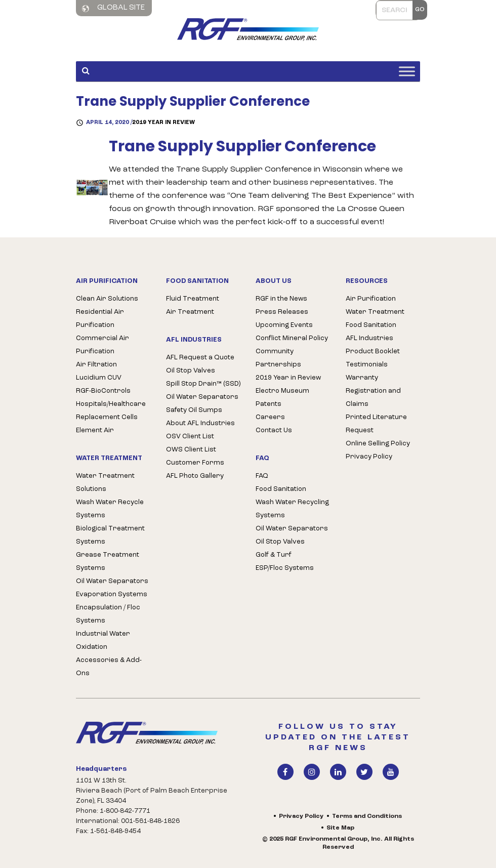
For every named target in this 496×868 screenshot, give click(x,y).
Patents (268, 404)
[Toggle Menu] (407, 71)
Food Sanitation (281, 489)
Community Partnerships (278, 358)
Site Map (340, 828)
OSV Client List (190, 437)
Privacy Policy (369, 457)
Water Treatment (375, 312)
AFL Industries (369, 338)
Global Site (113, 8)
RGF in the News (281, 299)
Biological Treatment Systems (110, 535)
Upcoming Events (284, 325)
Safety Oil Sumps (194, 410)
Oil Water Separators (112, 581)
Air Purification (371, 299)
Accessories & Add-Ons (109, 667)
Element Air (95, 430)
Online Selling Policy (378, 444)
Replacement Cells (107, 417)
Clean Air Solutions (107, 299)
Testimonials (367, 365)
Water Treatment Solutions (105, 483)
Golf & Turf (274, 555)
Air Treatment (190, 312)
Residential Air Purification (100, 319)
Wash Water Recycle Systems (110, 509)
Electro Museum (282, 391)
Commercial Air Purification (102, 345)
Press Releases (282, 312)
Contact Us (274, 430)
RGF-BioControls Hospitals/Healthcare (111, 398)
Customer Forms (195, 463)
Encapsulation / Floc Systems (108, 614)
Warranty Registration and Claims (373, 391)
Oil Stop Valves (191, 371)
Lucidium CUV (99, 378)
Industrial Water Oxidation (103, 640)
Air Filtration (96, 365)
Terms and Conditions (367, 816)
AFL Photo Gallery (195, 476)
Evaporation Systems (112, 594)
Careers (270, 417)
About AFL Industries (200, 423)
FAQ (262, 476)
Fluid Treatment (193, 299)
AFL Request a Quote (200, 358)
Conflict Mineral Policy (292, 338)
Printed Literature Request (376, 424)
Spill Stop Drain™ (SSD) (203, 384)
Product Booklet (373, 352)
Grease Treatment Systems (108, 562)
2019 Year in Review (163, 123)
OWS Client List (191, 450)
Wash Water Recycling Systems (292, 509)
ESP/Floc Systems (285, 568)
